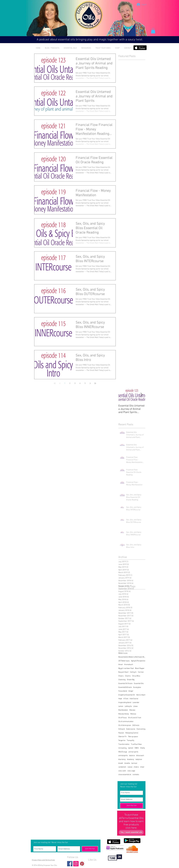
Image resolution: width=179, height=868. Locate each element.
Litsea (135, 706)
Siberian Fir (123, 737)
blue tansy (122, 759)
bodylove (139, 759)
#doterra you (123, 653)
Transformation (124, 744)
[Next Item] (141, 395)
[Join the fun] (131, 806)
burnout (134, 763)
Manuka (132, 710)
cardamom (122, 767)
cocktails (136, 775)
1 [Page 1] (65, 383)
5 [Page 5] (85, 383)
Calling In (133, 672)
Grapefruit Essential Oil (127, 695)
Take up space (133, 737)
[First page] (55, 383)
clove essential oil (125, 775)
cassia (130, 767)
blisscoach (140, 756)
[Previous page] (60, 383)
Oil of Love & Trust (135, 718)
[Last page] (95, 383)
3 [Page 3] (75, 383)
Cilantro (128, 676)
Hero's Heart (141, 695)
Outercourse (131, 729)
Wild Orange (123, 752)
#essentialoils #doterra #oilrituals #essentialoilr (132, 657)
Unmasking (122, 748)
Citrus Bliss (136, 676)
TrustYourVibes (136, 744)
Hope (120, 699)
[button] (153, 31)
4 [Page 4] (80, 383)
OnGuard (122, 729)
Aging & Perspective (138, 661)
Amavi (121, 665)
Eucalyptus (137, 687)
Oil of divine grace (125, 725)
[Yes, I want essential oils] (131, 832)
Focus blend (123, 691)
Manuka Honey (124, 714)
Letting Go (128, 706)
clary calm (122, 771)
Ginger (131, 691)
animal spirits (133, 752)
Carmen (141, 672)
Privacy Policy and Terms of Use (43, 860)
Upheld (131, 748)
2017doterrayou (124, 661)
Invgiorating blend (125, 703)
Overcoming (141, 729)
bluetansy (131, 759)
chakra (136, 767)
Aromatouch (129, 665)
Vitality (143, 748)
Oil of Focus (123, 718)
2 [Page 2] (70, 383)
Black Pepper (140, 668)
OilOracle (136, 725)
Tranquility (131, 740)
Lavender (136, 703)
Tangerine (122, 740)
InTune (126, 699)
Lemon (121, 706)
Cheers (121, 676)
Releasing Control (132, 733)
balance (132, 756)
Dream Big (131, 680)
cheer (142, 767)
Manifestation (123, 710)
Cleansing (122, 680)
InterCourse (134, 699)
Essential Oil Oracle (125, 684)
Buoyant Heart (123, 672)
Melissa (133, 714)
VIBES (137, 748)
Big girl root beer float (126, 668)
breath (121, 763)
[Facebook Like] (93, 864)
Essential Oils (139, 684)
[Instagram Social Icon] (76, 864)
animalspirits (123, 756)
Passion (121, 733)
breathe (127, 763)
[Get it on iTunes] (140, 48)
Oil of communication (126, 722)
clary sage (131, 771)
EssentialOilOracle (125, 687)
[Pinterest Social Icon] (82, 864)
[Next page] (90, 383)
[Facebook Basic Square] (70, 864)
